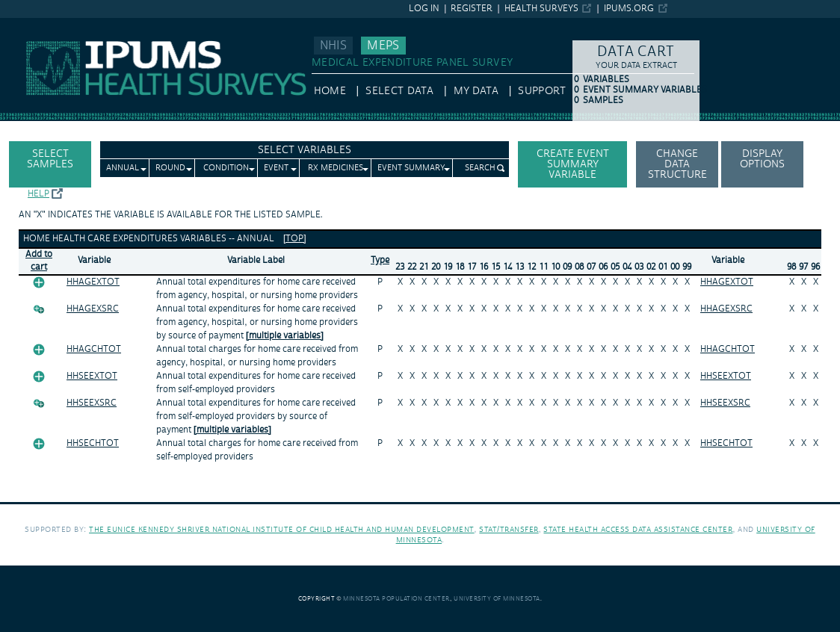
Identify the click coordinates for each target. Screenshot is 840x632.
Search (480, 168)
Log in (424, 9)
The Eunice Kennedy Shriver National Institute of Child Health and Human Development (282, 529)
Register (472, 9)
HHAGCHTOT (94, 349)
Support (541, 91)
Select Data (399, 91)
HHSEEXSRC (92, 403)
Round (170, 168)
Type (380, 260)
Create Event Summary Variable (573, 164)
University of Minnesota (497, 599)
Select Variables (305, 150)
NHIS (333, 46)
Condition (226, 168)
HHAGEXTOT (93, 282)
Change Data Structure (677, 164)
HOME (330, 91)
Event (276, 168)
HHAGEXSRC (93, 309)
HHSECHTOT (93, 443)
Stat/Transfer (509, 529)
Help (38, 194)
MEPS (383, 46)
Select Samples (50, 159)
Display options (762, 159)
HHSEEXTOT (92, 376)
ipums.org (629, 9)
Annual (123, 168)
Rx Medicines (336, 168)
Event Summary (411, 168)
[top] (295, 239)
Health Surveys (541, 9)
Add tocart (39, 261)
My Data (476, 91)
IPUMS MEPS (31, 25)
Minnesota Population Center (396, 599)
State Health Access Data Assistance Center (638, 529)
